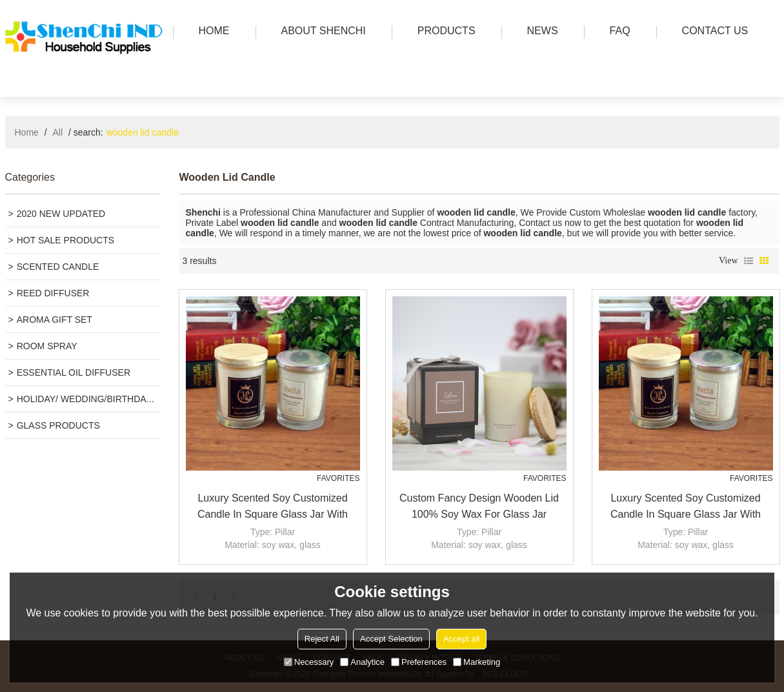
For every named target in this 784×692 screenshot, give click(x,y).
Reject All (322, 639)
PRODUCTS (443, 32)
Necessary (309, 662)
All (58, 132)
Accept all (461, 639)
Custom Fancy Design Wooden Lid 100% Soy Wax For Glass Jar (479, 506)
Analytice (362, 662)
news (539, 32)
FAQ (617, 32)
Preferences (419, 662)
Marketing (477, 662)
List (749, 261)
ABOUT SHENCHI (320, 32)
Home (27, 132)
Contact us (712, 32)
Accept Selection (391, 639)
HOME (211, 32)
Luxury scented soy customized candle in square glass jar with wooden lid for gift (273, 507)
